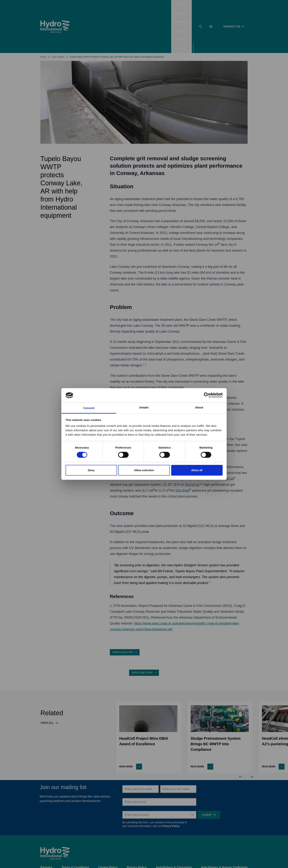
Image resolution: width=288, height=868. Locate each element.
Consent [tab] (89, 408)
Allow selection (144, 470)
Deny (91, 470)
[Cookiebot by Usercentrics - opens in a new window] (207, 395)
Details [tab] (144, 407)
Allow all (197, 470)
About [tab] (199, 407)
